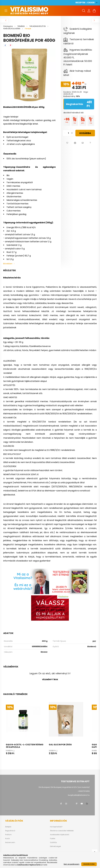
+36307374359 (84, 791)
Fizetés (53, 839)
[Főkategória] (8, 26)
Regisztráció (10, 831)
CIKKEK (91, 3)
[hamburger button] (6, 11)
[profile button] (89, 11)
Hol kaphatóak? (56, 827)
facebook (61, 804)
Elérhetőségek (55, 846)
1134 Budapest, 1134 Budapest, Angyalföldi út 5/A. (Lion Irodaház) (64, 787)
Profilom (8, 835)
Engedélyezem (89, 864)
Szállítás (53, 842)
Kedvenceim (10, 842)
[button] (67, 143)
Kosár (7, 839)
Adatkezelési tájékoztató (60, 835)
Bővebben (8, 264)
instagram (66, 804)
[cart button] (94, 11)
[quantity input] (68, 133)
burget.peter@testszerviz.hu (79, 795)
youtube (82, 804)
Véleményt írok (50, 679)
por (94, 641)
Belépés (8, 827)
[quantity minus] (65, 133)
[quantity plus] (72, 133)
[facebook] (5, 45)
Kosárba (85, 133)
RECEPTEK (81, 3)
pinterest (77, 804)
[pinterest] (10, 45)
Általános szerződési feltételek (62, 831)
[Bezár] (97, 3)
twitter (71, 804)
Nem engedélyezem (72, 864)
